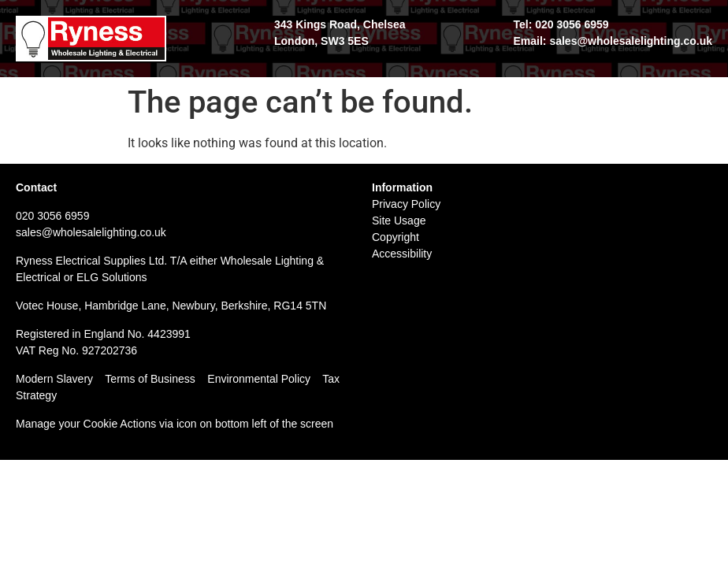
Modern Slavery (54, 379)
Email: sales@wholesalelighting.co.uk (613, 41)
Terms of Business (150, 379)
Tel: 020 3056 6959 (561, 24)
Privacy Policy (406, 204)
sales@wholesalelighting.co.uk (91, 232)
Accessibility (402, 254)
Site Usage (399, 220)
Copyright (396, 237)
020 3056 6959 (52, 216)
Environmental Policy (265, 379)
